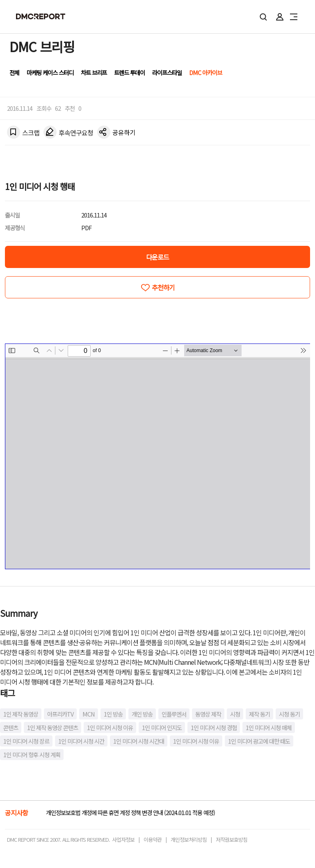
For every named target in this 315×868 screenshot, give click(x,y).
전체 (14, 72)
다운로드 (157, 257)
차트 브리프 (94, 72)
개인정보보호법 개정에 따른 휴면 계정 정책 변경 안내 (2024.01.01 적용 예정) (130, 812)
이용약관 (153, 839)
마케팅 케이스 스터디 (50, 72)
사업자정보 (123, 839)
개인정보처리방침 (189, 839)
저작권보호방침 (232, 839)
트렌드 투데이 (129, 72)
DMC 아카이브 (205, 72)
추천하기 (163, 287)
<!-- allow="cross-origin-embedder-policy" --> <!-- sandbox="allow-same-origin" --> (158, 456)
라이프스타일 (167, 72)
